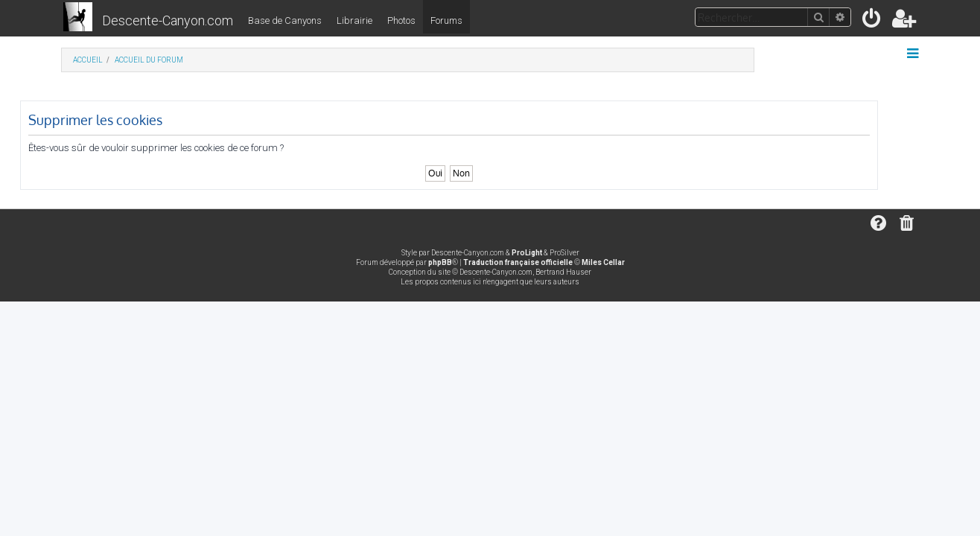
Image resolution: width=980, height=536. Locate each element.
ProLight (527, 253)
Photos (401, 20)
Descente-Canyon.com (168, 20)
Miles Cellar (603, 262)
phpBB (440, 262)
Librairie (354, 20)
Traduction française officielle (518, 262)
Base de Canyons (285, 20)
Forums (446, 20)
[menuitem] (872, 21)
